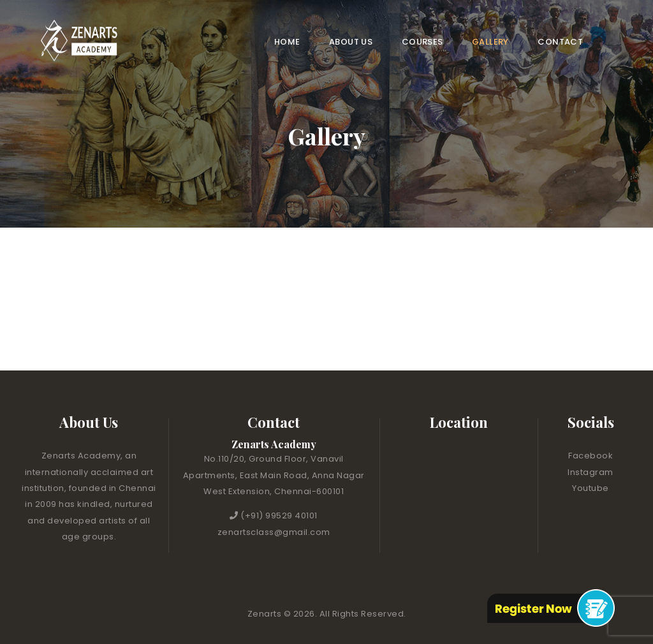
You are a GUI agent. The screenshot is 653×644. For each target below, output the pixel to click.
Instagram (591, 472)
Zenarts (266, 614)
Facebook (591, 456)
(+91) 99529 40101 (279, 516)
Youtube (591, 488)
